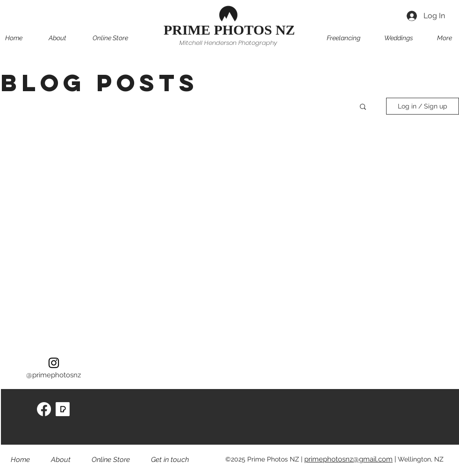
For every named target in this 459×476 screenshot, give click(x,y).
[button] (119, 38)
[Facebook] (44, 409)
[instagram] (54, 363)
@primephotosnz (54, 375)
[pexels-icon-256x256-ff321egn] (63, 409)
